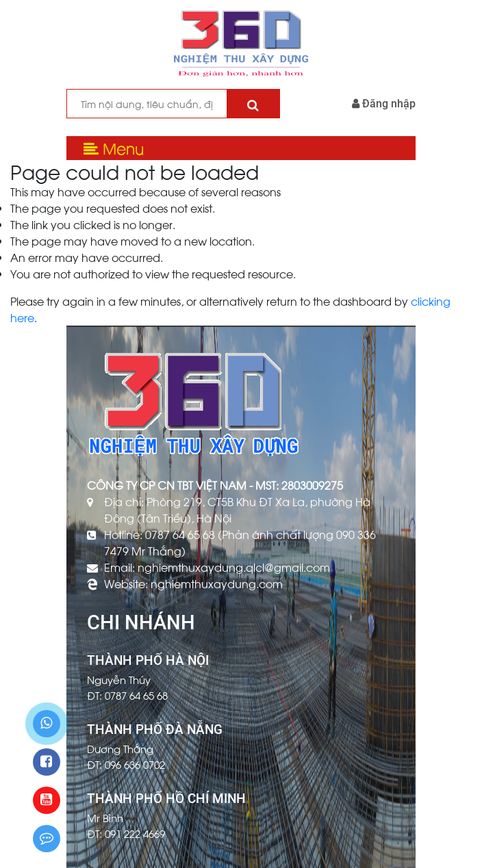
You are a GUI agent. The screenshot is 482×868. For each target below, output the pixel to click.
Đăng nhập (384, 104)
